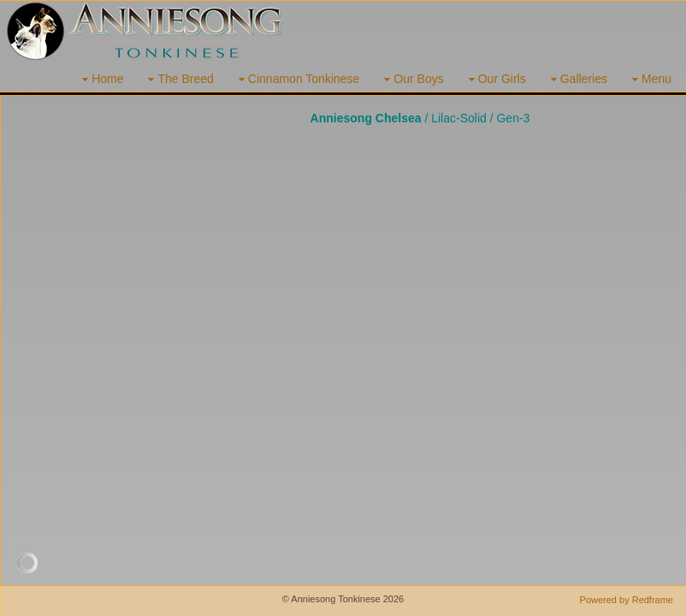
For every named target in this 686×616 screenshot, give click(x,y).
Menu (650, 79)
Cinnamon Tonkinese (297, 79)
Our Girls (495, 79)
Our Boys (411, 79)
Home (101, 79)
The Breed (178, 79)
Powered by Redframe (627, 600)
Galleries (577, 79)
